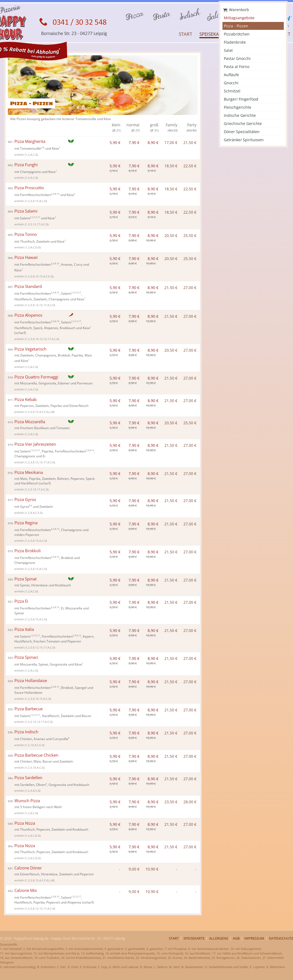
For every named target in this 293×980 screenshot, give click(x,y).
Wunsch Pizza (24, 801)
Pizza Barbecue (25, 709)
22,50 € (190, 166)
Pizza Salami (23, 211)
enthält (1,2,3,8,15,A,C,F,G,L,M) (34, 412)
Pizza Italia (21, 629)
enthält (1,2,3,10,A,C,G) (29, 768)
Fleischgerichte (238, 107)
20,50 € (171, 235)
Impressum (254, 938)
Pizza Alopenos (25, 315)
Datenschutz (281, 938)
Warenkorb (239, 10)
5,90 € (115, 142)
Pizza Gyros (22, 499)
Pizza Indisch (23, 732)
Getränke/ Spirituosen (244, 140)
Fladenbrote (235, 42)
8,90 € (153, 142)
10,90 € (152, 869)
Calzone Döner (25, 868)
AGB (236, 938)
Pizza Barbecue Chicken (33, 755)
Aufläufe (231, 75)
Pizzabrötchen (237, 34)
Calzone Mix (22, 890)
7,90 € (134, 142)
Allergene (219, 938)
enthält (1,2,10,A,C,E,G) (29, 745)
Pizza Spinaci (23, 657)
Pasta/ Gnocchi (237, 58)
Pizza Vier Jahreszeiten (32, 444)
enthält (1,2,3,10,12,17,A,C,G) (34, 722)
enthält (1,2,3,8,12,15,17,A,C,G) (35, 305)
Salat (228, 50)
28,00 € (190, 802)
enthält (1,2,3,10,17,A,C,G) (31, 489)
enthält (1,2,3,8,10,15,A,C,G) (33, 699)
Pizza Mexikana (25, 472)
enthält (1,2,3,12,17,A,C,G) (31, 224)
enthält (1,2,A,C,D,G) (28, 247)
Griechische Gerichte (243, 123)
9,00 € (134, 869)
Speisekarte (213, 34)
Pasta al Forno (237, 67)
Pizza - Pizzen (236, 26)
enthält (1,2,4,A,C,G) (27, 791)
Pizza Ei (18, 601)
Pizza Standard (25, 286)
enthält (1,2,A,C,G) (26, 155)
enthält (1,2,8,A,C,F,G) (28, 513)
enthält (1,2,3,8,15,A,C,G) (31, 201)
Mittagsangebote (239, 18)
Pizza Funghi (23, 165)
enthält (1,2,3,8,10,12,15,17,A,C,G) (37, 339)
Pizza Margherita (27, 141)
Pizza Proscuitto (26, 188)
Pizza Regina (23, 523)
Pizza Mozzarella (26, 422)
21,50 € (190, 142)
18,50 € (171, 166)
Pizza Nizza (21, 823)
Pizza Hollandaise (27, 681)
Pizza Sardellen (25, 778)
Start (185, 34)
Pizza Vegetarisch (27, 349)
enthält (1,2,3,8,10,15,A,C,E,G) (34, 276)
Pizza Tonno (22, 234)
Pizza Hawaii (23, 257)
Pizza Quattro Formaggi (33, 377)
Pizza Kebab (22, 399)
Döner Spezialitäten (242, 132)
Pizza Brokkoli (24, 551)
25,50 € (190, 235)
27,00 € (190, 287)
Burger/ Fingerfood (241, 99)
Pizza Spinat (22, 579)
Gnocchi (231, 83)
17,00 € (171, 142)
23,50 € (171, 802)
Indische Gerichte (240, 115)
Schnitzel (232, 91)
